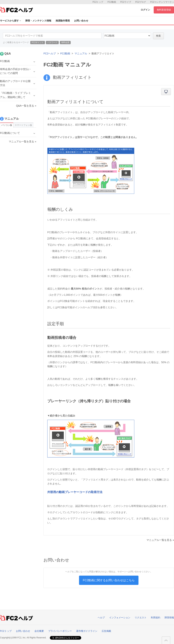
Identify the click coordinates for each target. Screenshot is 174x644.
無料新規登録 (164, 10)
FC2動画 (112, 2)
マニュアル (81, 53)
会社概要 (39, 631)
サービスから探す (11, 21)
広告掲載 (106, 631)
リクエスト (141, 618)
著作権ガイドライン (87, 631)
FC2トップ (98, 2)
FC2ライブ (126, 2)
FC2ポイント (38, 42)
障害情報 (169, 618)
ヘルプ (101, 618)
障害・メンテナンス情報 (38, 21)
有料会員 (65, 42)
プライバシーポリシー (60, 631)
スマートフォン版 (23, 125)
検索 (158, 36)
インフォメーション (120, 618)
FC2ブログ (141, 2)
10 (127, 36)
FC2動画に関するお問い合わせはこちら (109, 580)
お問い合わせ (81, 21)
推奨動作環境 (63, 21)
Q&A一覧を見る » (26, 106)
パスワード (52, 42)
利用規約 (156, 618)
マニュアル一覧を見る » (160, 540)
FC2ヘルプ (50, 53)
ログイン (145, 10)
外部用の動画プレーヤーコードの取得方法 (75, 492)
